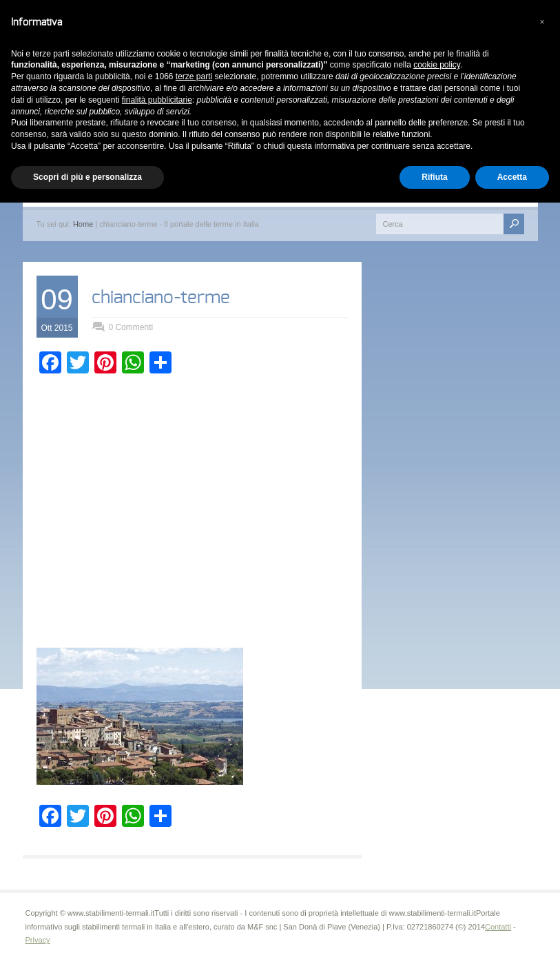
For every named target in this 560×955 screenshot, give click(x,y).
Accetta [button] (512, 177)
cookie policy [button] (437, 65)
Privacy (38, 940)
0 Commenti (131, 327)
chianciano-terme (161, 298)
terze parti (194, 76)
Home (83, 224)
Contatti (498, 927)
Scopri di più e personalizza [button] (87, 177)
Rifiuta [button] (434, 177)
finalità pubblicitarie (157, 100)
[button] (542, 22)
